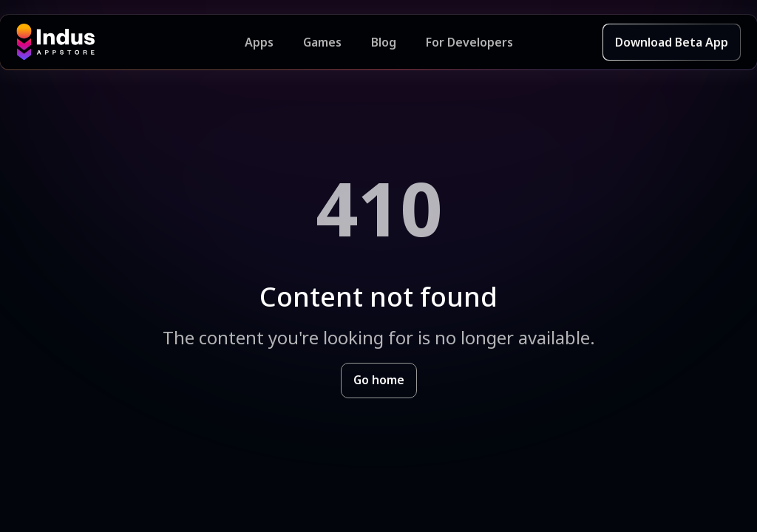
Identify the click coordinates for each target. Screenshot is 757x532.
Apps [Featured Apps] (259, 42)
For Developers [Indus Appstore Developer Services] (469, 42)
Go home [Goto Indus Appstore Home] (379, 380)
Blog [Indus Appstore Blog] (384, 42)
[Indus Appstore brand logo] (130, 42)
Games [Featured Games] (322, 42)
